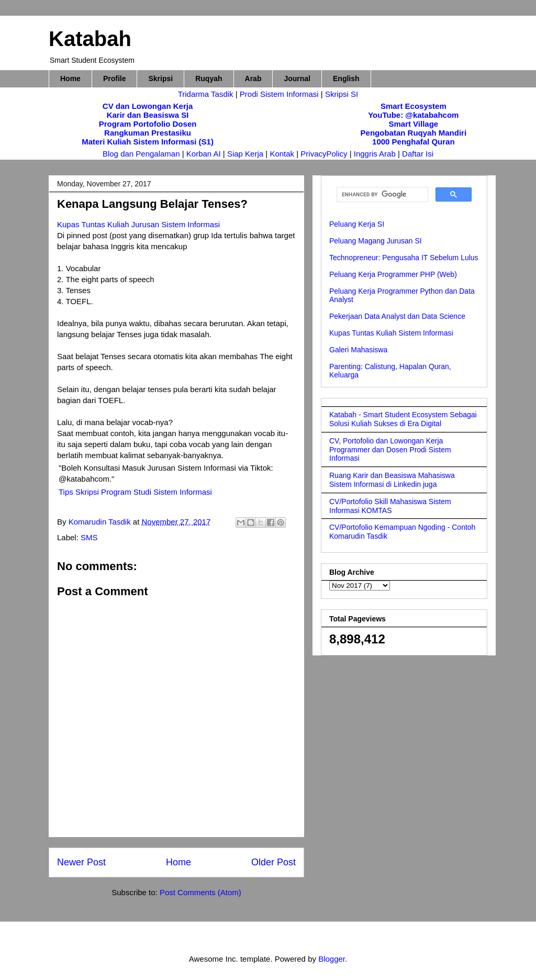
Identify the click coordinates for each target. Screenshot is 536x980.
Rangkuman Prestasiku (148, 133)
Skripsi (160, 79)
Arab (253, 79)
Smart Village (413, 124)
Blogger (332, 959)
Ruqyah (209, 79)
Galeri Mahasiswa (358, 350)
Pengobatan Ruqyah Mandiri (414, 133)
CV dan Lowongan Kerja (148, 106)
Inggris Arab (376, 154)
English (346, 79)
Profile (115, 79)
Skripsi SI (342, 94)
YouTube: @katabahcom (413, 115)
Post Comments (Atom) (200, 892)
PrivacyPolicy (325, 154)
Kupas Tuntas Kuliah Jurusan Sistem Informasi (138, 224)
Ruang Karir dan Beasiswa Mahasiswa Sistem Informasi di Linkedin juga (392, 480)
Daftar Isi (418, 154)
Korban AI (204, 154)
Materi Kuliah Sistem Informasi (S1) (148, 142)
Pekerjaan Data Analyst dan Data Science (397, 316)
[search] (381, 195)
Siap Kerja (245, 154)
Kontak (282, 154)
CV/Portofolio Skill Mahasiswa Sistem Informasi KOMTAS (390, 506)
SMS (89, 537)
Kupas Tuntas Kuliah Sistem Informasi (391, 333)
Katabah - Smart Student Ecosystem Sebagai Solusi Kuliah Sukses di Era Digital (403, 419)
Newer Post (81, 862)
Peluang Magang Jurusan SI (376, 241)
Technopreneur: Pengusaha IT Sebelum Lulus (404, 258)
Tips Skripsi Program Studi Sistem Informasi (135, 492)
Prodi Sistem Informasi (279, 94)
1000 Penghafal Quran (414, 142)
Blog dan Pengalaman (141, 154)
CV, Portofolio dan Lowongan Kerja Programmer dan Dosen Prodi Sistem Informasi (390, 450)
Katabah (90, 39)
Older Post (273, 862)
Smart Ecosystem (414, 106)
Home (70, 79)
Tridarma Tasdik (207, 94)
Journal (297, 79)
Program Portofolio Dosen (148, 124)
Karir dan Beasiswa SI (148, 115)
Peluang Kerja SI (357, 224)
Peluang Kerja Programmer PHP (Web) (393, 274)
